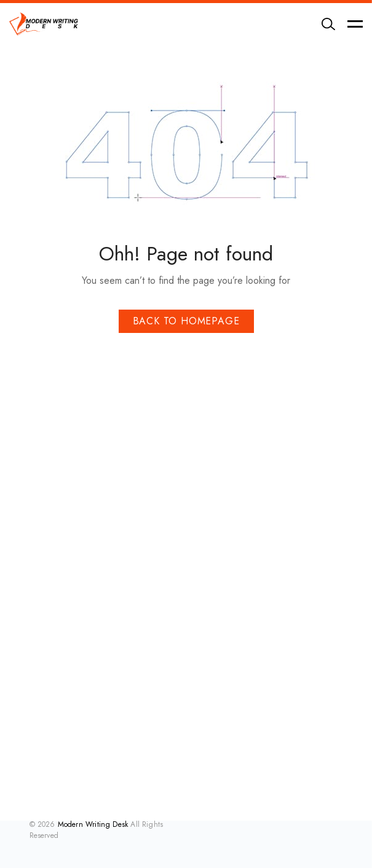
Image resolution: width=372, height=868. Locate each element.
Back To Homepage (186, 321)
